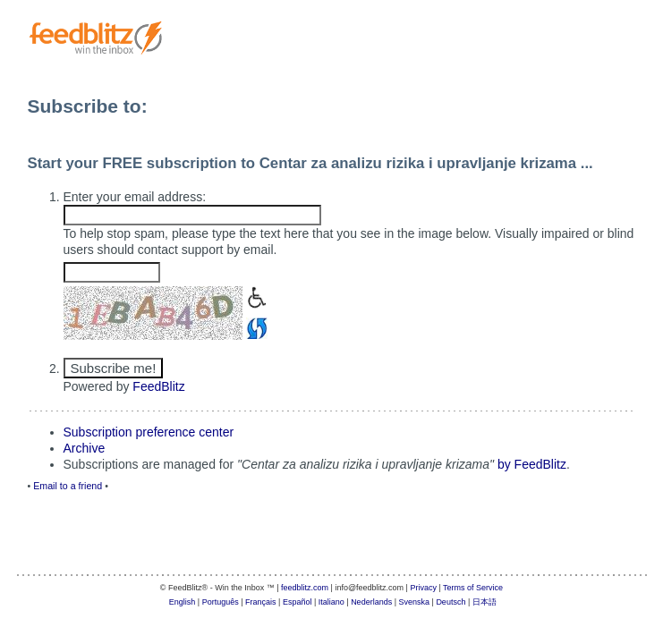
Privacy (423, 588)
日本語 (484, 602)
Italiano (331, 602)
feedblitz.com (305, 588)
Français (261, 602)
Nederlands (371, 602)
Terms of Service (473, 588)
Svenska (415, 602)
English (183, 602)
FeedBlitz (158, 386)
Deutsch (450, 602)
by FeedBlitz (532, 464)
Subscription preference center (149, 432)
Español (297, 602)
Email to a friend (68, 486)
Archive (85, 448)
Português (221, 602)
